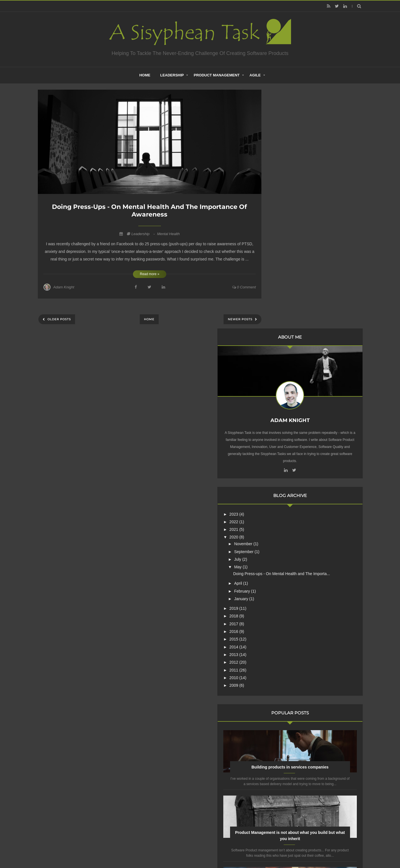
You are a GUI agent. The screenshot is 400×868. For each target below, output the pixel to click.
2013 (285, 417)
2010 (285, 440)
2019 (285, 370)
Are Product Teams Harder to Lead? (315, 683)
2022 (285, 279)
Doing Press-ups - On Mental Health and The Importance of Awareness (149, 211)
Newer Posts (241, 319)
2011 (285, 432)
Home (149, 319)
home (145, 75)
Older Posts (59, 319)
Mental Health (168, 234)
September (295, 309)
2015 (285, 401)
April (290, 346)
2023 (285, 271)
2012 (285, 424)
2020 (285, 295)
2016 (285, 394)
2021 (285, 287)
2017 (285, 386)
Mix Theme (275, 849)
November (295, 301)
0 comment (244, 287)
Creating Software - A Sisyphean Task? (191, 849)
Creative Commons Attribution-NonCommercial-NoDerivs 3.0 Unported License (308, 765)
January (293, 361)
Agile (255, 75)
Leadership (172, 75)
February (294, 353)
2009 (285, 447)
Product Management (217, 75)
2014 (285, 409)
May (289, 324)
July (289, 317)
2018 (285, 378)
